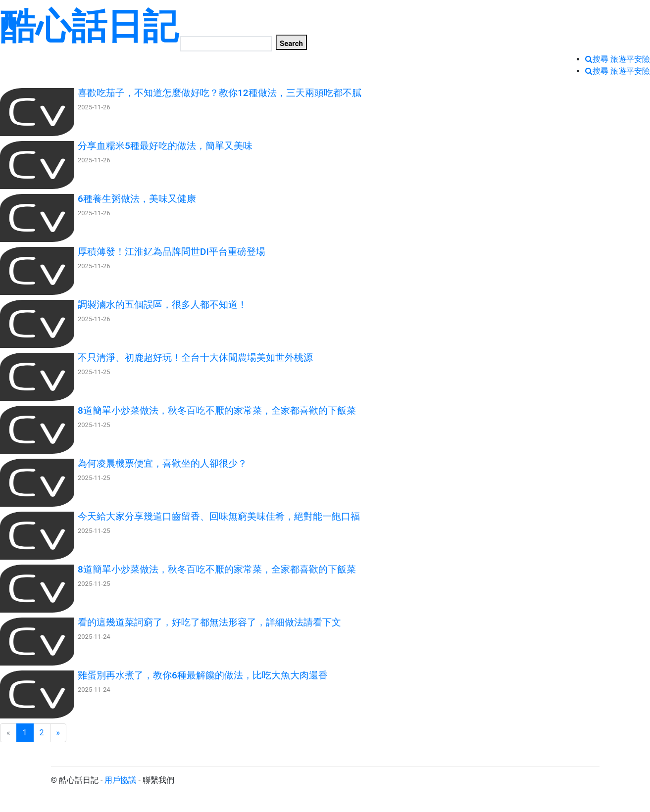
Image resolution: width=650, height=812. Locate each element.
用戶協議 (120, 780)
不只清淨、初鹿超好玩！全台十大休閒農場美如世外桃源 (195, 358)
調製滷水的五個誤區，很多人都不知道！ (162, 305)
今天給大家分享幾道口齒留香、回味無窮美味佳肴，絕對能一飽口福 (219, 516)
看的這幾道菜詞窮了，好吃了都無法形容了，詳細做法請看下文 (209, 622)
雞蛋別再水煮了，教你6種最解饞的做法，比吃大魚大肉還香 (203, 675)
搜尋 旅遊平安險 (621, 59)
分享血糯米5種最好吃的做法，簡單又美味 (165, 146)
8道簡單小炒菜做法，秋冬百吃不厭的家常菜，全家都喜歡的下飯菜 (217, 410)
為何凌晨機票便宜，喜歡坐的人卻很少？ (162, 463)
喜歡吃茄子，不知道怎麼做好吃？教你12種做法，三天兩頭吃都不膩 (220, 93)
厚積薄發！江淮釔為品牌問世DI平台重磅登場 (172, 252)
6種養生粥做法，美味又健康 (137, 199)
